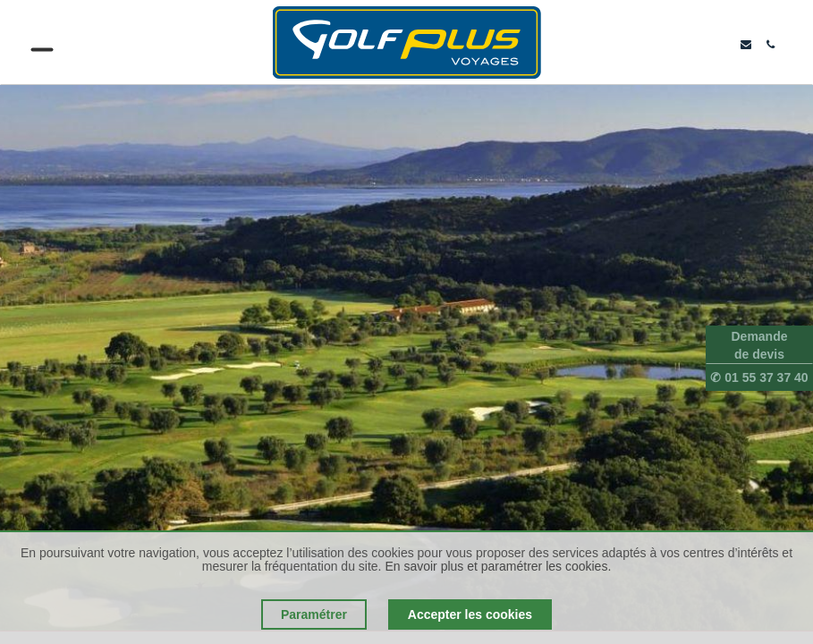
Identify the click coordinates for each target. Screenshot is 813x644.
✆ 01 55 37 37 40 (759, 377)
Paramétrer (314, 614)
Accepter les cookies (470, 614)
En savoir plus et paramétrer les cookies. (498, 566)
